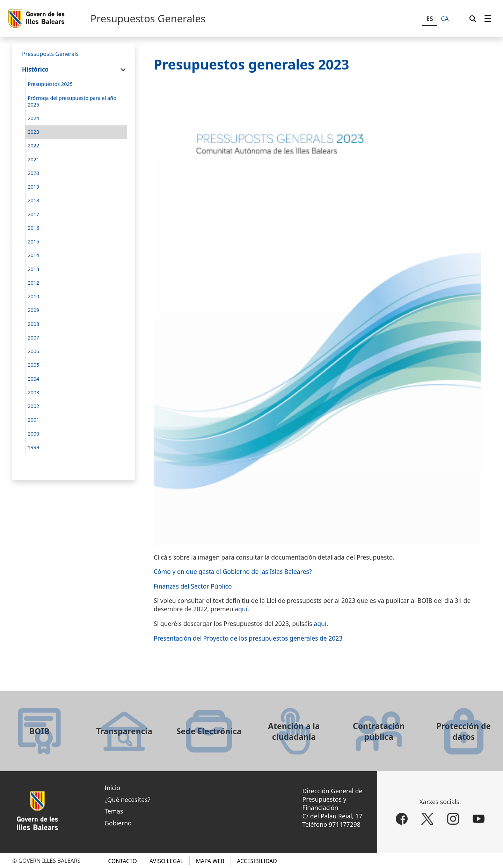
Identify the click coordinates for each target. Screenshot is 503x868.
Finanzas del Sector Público (193, 586)
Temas (114, 811)
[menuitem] (488, 19)
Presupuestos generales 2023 (251, 64)
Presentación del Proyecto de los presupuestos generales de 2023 (248, 638)
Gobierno (118, 823)
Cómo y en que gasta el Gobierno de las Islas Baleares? (233, 571)
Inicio (112, 788)
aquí (241, 609)
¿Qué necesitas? (127, 800)
